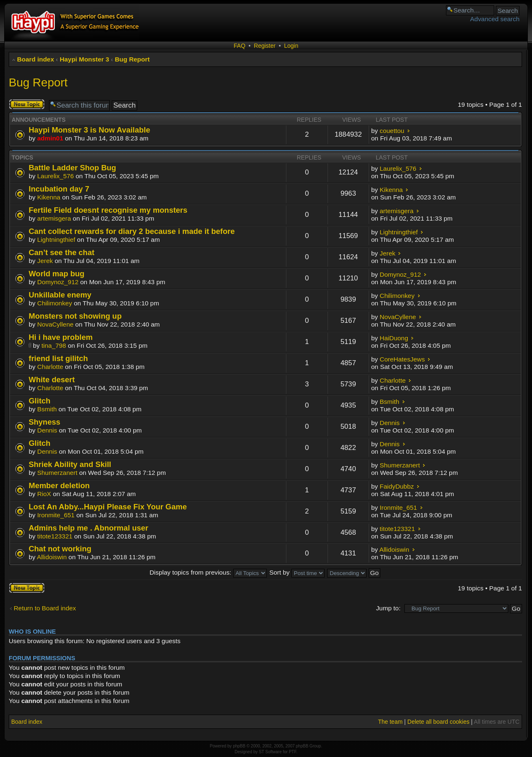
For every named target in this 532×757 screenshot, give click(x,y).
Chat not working (60, 549)
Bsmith (47, 409)
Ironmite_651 (56, 515)
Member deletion (59, 485)
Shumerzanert (58, 473)
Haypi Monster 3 (85, 59)
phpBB (239, 746)
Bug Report (132, 59)
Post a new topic (27, 104)
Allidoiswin (52, 557)
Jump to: (388, 608)
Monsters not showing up (75, 316)
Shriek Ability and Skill (70, 464)
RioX (44, 494)
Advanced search (495, 19)
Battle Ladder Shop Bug (72, 168)
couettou (392, 131)
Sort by (297, 572)
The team (390, 722)
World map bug (57, 274)
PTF (293, 752)
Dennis (47, 430)
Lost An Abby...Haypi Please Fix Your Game (108, 507)
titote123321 (55, 536)
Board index (36, 59)
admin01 (50, 138)
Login (291, 46)
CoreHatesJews (403, 359)
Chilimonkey (55, 303)
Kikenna (49, 197)
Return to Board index (45, 608)
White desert (52, 380)
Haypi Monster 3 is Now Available (89, 130)
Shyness (44, 422)
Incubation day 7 (59, 189)
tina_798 (54, 345)
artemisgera (54, 218)
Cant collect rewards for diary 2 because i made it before (132, 231)
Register (265, 46)
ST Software (270, 752)
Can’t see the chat (62, 252)
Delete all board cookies (438, 722)
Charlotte (50, 367)
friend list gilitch (58, 358)
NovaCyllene (55, 324)
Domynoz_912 (58, 282)
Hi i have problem (61, 337)
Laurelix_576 (56, 176)
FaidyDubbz (397, 486)
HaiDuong (394, 338)
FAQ (239, 46)
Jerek (45, 261)
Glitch (39, 401)
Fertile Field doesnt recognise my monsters (108, 210)
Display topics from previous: (208, 572)
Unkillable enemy (60, 295)
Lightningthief (57, 240)
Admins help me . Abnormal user (89, 528)
